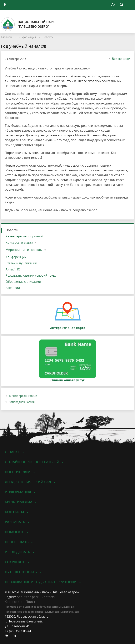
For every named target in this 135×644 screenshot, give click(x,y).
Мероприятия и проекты (24, 250)
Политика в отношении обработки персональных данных (40, 607)
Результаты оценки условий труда (31, 275)
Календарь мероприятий (24, 236)
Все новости (119, 59)
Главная (6, 37)
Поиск (30, 602)
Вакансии (13, 288)
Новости (48, 37)
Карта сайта (14, 602)
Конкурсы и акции (19, 242)
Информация (27, 37)
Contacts (48, 597)
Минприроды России (23, 396)
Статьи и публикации (21, 263)
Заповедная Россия (22, 402)
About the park (28, 597)
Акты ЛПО (13, 269)
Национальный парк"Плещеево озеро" (28, 24)
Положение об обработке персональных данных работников (42, 612)
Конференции (16, 257)
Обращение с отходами (23, 282)
